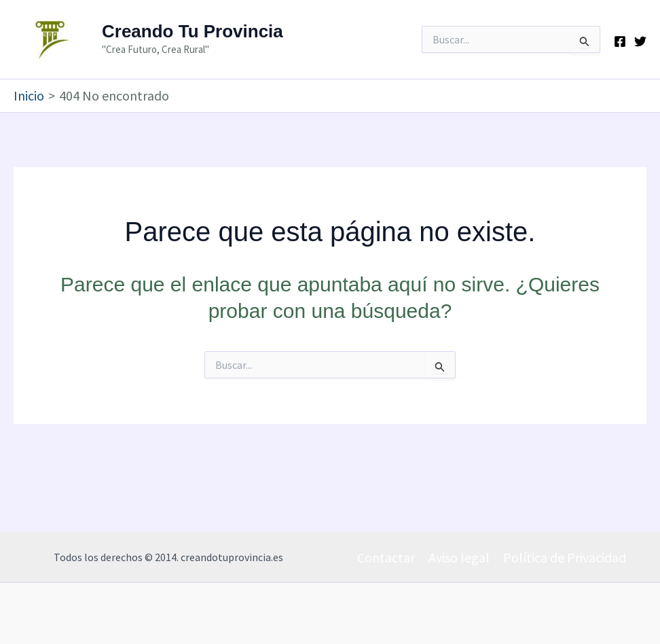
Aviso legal (459, 557)
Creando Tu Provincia (192, 31)
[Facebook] (620, 41)
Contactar (386, 557)
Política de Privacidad (565, 557)
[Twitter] (640, 41)
